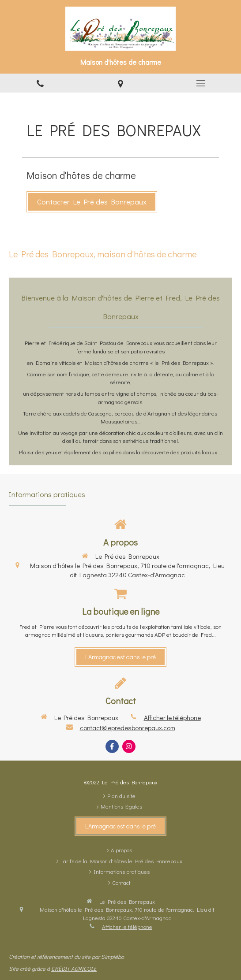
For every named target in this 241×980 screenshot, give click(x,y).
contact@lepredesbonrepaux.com (128, 728)
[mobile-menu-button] (201, 83)
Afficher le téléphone (172, 717)
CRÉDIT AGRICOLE (74, 968)
